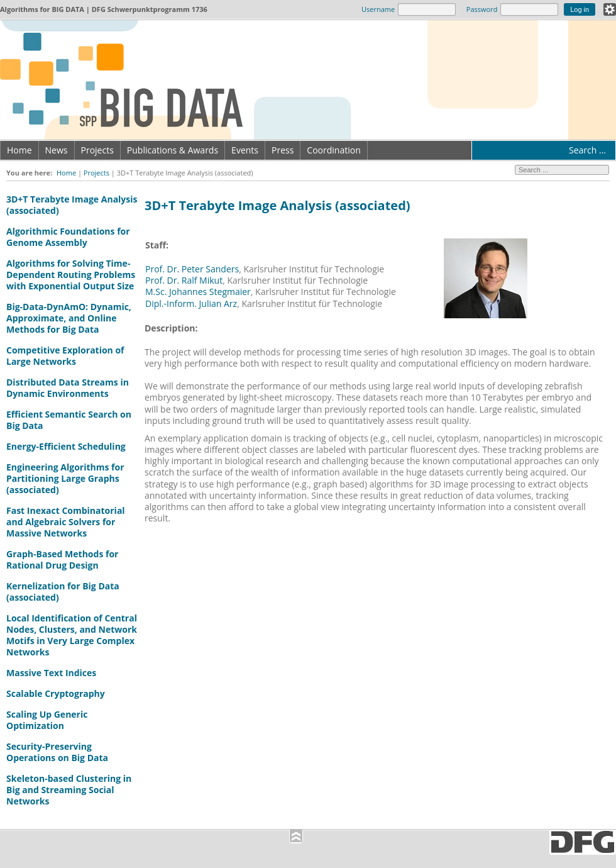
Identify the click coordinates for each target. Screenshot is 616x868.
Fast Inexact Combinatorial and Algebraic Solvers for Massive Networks (66, 522)
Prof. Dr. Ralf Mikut (184, 280)
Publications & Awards (173, 150)
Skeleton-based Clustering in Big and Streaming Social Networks (69, 790)
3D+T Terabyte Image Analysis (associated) (72, 205)
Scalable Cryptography (56, 693)
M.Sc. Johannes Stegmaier (198, 292)
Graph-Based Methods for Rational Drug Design (62, 559)
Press (283, 150)
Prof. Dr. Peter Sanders (192, 269)
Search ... (587, 150)
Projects (97, 150)
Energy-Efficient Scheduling (66, 446)
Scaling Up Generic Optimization (47, 720)
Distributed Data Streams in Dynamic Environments (68, 388)
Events (245, 150)
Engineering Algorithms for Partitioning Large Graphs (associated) (65, 478)
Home (19, 150)
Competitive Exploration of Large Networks (65, 356)
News (57, 150)
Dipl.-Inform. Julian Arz (191, 303)
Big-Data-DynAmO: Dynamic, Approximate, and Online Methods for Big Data (69, 318)
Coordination (333, 150)
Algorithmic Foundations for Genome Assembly (68, 237)
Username (378, 9)
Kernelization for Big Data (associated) (63, 592)
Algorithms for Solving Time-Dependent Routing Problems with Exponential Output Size (71, 275)
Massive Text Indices (51, 673)
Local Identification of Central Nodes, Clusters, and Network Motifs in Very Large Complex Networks (72, 635)
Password (482, 9)
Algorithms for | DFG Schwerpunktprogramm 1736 (104, 9)
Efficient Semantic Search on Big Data (69, 420)
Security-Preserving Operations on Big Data (57, 752)
